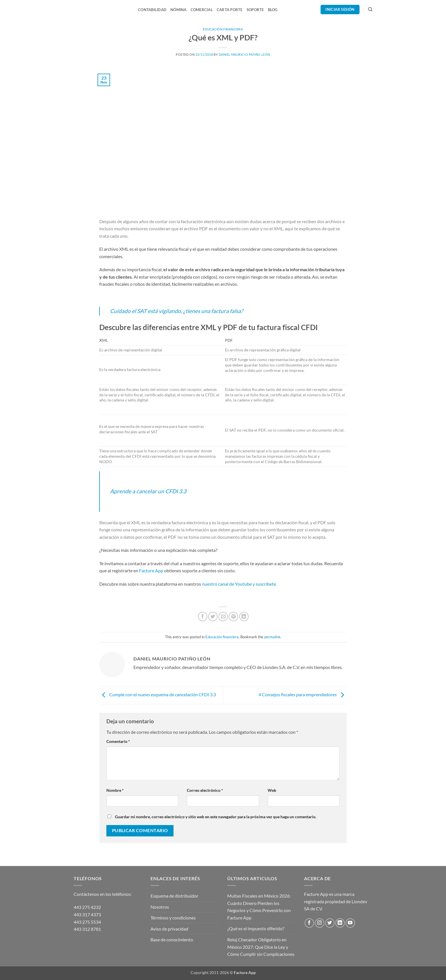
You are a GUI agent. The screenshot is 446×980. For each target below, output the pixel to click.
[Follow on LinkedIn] (340, 923)
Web (272, 790)
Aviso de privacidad (169, 929)
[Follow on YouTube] (350, 923)
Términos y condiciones (173, 918)
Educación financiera (223, 29)
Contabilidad (152, 10)
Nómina (178, 10)
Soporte (255, 10)
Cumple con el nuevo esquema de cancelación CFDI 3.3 (158, 695)
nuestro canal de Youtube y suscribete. (240, 584)
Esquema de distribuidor (174, 896)
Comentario (118, 741)
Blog (273, 10)
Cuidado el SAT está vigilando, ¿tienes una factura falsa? (177, 311)
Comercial (202, 10)
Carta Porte (230, 10)
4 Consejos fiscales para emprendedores (303, 695)
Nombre (115, 790)
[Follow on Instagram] (320, 923)
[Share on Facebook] (203, 617)
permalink (272, 637)
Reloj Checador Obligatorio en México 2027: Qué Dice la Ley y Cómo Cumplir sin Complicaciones (261, 947)
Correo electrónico (205, 790)
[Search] (370, 9)
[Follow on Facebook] (309, 923)
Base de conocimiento (172, 939)
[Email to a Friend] (223, 617)
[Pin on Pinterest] (233, 617)
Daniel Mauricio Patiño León (244, 54)
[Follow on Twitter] (330, 923)
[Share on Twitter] (213, 617)
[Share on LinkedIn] (244, 617)
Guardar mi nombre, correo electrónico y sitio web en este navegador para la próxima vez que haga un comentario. (216, 817)
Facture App (151, 570)
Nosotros (160, 907)
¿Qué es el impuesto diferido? (256, 928)
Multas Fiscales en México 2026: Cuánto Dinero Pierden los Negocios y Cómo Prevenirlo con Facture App (259, 907)
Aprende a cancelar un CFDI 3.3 (148, 491)
